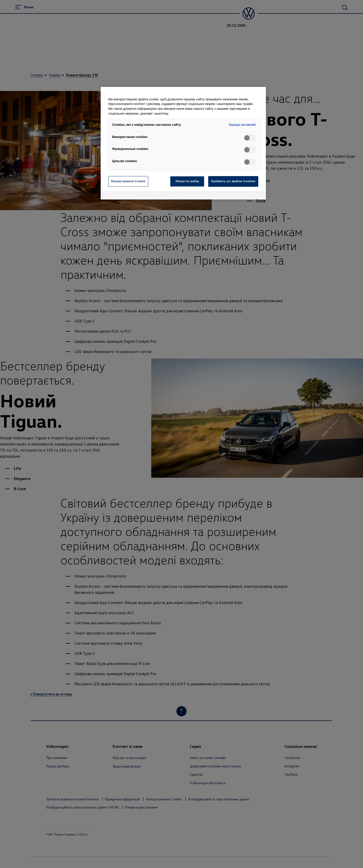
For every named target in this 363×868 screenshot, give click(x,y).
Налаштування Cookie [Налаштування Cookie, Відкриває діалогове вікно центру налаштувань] (128, 181)
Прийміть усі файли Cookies (233, 181)
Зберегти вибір (187, 181)
